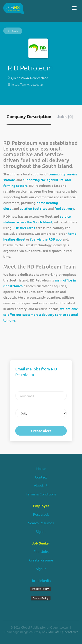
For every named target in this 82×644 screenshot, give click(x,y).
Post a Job (41, 514)
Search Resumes (41, 523)
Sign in (41, 531)
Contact (41, 477)
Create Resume (41, 560)
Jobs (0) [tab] (65, 116)
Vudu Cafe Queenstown (62, 632)
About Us (41, 485)
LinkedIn (44, 580)
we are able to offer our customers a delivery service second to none (41, 315)
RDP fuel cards (24, 228)
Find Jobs (41, 551)
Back (15, 31)
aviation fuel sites (34, 208)
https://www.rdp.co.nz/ (27, 84)
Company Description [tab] (29, 116)
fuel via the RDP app (46, 239)
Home (41, 468)
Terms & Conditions (41, 494)
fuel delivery (64, 208)
